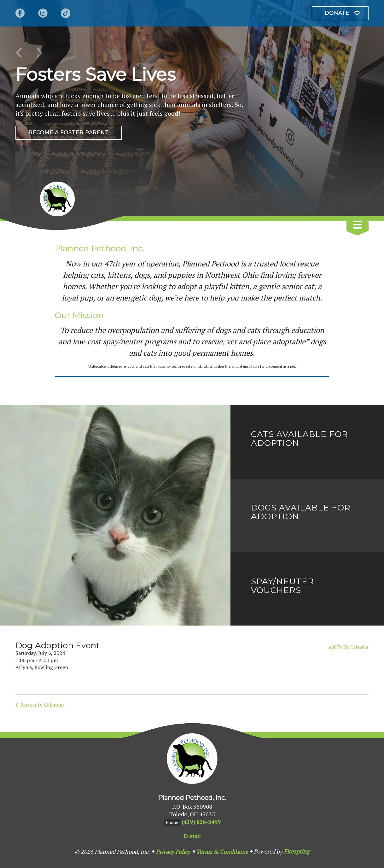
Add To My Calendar (348, 647)
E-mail (192, 836)
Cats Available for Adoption (300, 439)
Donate (337, 13)
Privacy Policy (173, 852)
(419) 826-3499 (201, 822)
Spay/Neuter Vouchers (282, 586)
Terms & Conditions (222, 852)
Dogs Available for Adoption (301, 512)
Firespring (297, 851)
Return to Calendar (42, 705)
